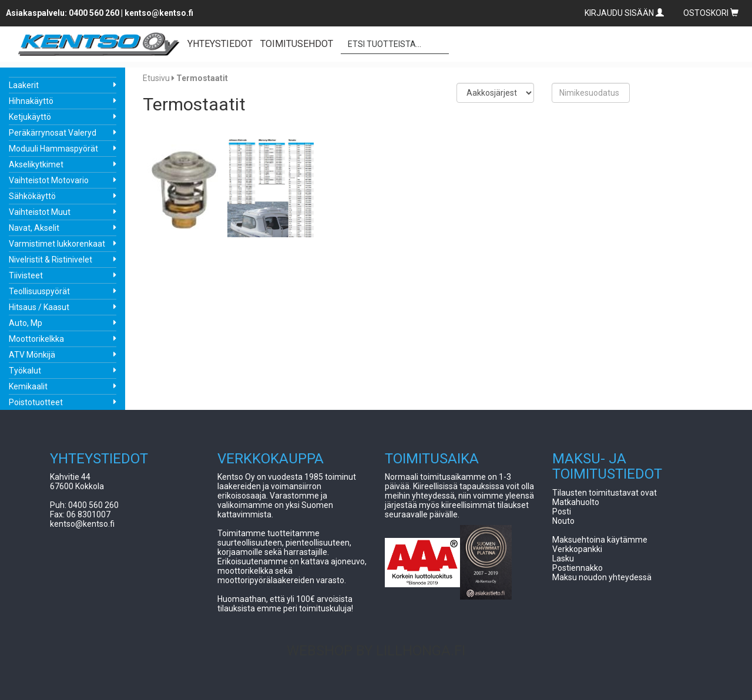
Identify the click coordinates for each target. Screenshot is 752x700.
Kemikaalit (28, 386)
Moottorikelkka (36, 339)
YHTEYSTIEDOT (220, 44)
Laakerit (24, 85)
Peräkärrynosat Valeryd (53, 133)
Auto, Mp (26, 323)
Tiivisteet (26, 275)
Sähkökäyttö (32, 196)
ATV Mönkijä (32, 355)
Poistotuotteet (36, 402)
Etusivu (156, 78)
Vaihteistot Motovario (49, 180)
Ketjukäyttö (30, 117)
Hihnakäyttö (31, 101)
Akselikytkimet (36, 164)
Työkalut (25, 371)
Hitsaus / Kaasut (39, 307)
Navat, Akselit (34, 228)
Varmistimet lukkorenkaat (57, 244)
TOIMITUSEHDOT (297, 44)
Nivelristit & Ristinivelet (51, 260)
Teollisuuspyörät (39, 291)
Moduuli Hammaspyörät (53, 149)
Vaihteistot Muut (40, 212)
